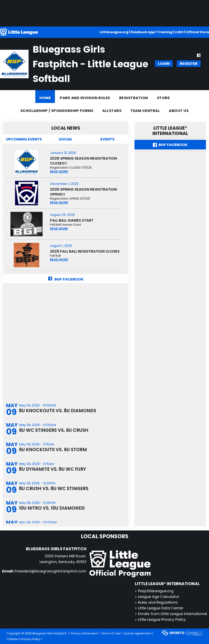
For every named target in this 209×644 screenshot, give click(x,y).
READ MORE (59, 172)
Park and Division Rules (85, 98)
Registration (134, 98)
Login (164, 64)
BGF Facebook (66, 279)
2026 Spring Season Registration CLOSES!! (83, 161)
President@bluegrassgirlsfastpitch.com (50, 571)
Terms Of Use (111, 633)
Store (163, 98)
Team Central (145, 111)
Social (66, 139)
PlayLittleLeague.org (154, 591)
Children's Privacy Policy (23, 639)
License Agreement (138, 633)
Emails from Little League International (171, 614)
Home (45, 98)
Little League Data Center (159, 608)
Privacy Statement (84, 633)
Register (189, 64)
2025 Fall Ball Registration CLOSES (85, 251)
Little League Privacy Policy (160, 619)
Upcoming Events (24, 139)
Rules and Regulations (157, 602)
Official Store (197, 32)
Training (165, 32)
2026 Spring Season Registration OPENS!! (83, 192)
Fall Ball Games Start (72, 220)
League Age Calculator (157, 597)
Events (107, 139)
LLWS (179, 32)
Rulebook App (143, 32)
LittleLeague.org (114, 32)
